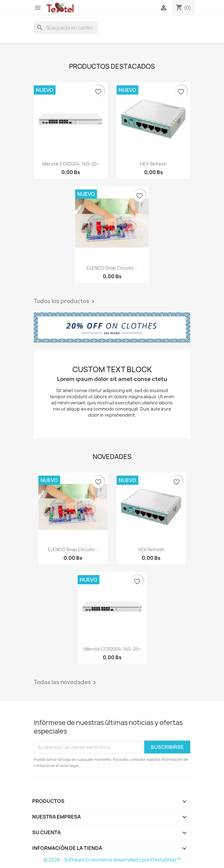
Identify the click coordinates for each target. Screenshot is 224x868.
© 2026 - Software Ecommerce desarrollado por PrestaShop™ (112, 860)
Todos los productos (65, 302)
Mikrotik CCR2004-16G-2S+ (71, 164)
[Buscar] (66, 28)
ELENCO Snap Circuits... (112, 268)
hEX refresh (153, 164)
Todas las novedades (66, 683)
